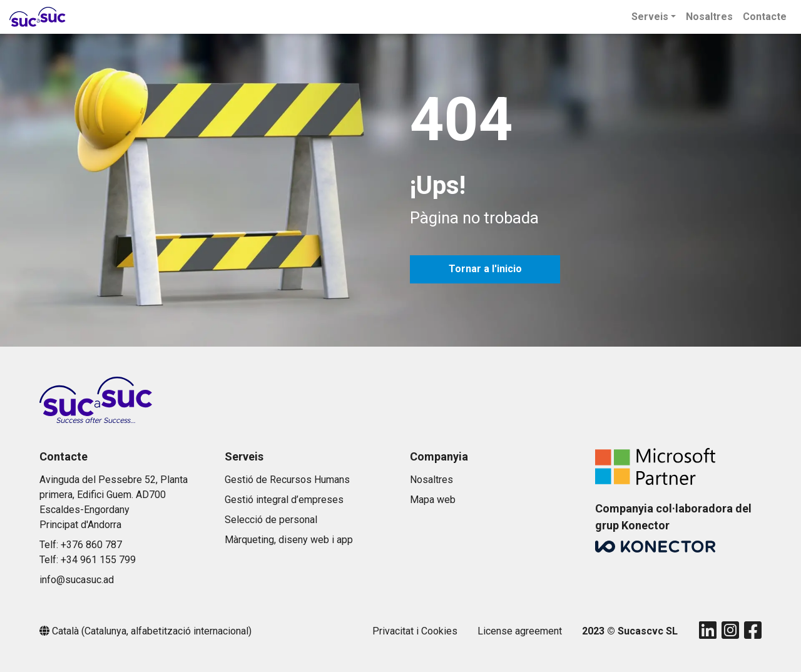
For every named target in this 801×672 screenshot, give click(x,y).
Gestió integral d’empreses (284, 500)
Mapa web (433, 500)
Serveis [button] (650, 17)
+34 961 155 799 (98, 560)
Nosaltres (709, 17)
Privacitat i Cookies (415, 631)
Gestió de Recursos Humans (287, 480)
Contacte (765, 17)
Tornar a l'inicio (485, 269)
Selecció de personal (271, 520)
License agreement (520, 631)
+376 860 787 (91, 545)
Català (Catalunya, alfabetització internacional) (152, 631)
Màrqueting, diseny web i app (289, 540)
